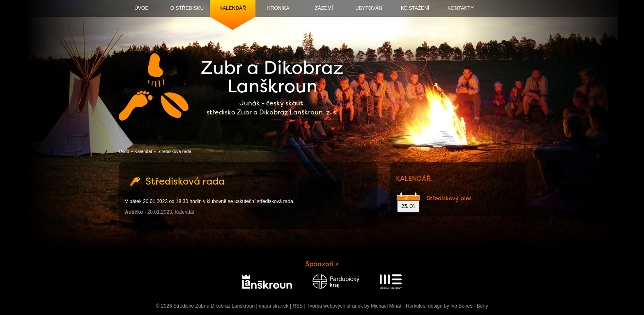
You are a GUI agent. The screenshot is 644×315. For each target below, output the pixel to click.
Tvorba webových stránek (335, 306)
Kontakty (461, 8)
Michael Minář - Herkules (398, 306)
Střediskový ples (449, 198)
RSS (298, 306)
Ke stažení (415, 8)
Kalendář (233, 8)
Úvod (141, 8)
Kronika (278, 8)
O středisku (187, 8)
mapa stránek (274, 306)
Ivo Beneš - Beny (469, 306)
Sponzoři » (322, 264)
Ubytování (369, 8)
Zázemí (324, 8)
